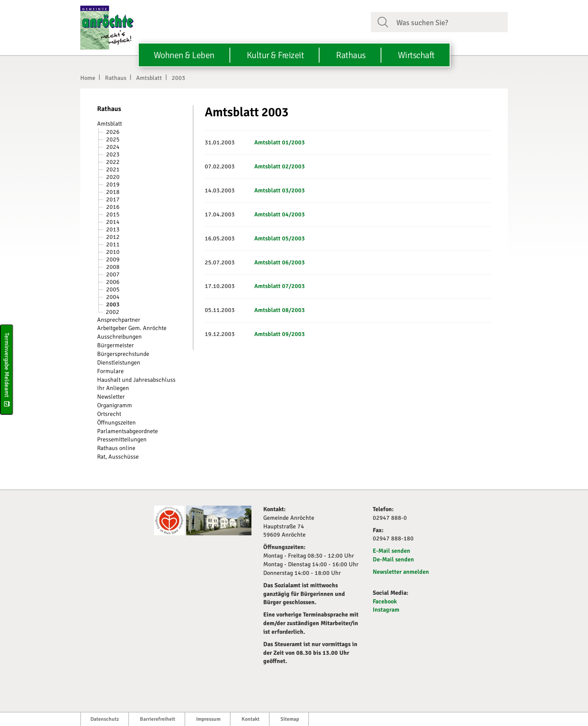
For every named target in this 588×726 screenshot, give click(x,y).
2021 (113, 169)
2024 (113, 147)
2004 (113, 297)
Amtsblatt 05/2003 (280, 238)
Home (88, 78)
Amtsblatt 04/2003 (280, 214)
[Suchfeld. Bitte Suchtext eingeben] (449, 22)
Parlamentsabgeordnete (127, 431)
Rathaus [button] (351, 55)
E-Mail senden (391, 551)
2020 (113, 177)
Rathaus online (116, 448)
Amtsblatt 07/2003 (280, 286)
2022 (113, 162)
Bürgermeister (115, 345)
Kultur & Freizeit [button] (275, 55)
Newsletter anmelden (401, 572)
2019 (113, 184)
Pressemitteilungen (122, 439)
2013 (113, 229)
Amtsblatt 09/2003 (280, 334)
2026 (113, 132)
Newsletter (111, 397)
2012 (113, 237)
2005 (113, 289)
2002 (112, 312)
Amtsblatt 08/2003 (280, 310)
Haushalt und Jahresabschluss (136, 380)
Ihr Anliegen (113, 388)
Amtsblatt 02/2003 (280, 166)
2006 (113, 282)
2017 (113, 199)
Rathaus (116, 78)
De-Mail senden (393, 559)
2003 (178, 78)
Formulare (110, 371)
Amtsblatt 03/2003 (280, 190)
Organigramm (115, 405)
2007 (113, 274)
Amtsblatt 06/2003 (280, 262)
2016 (113, 207)
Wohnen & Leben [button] (184, 55)
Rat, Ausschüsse (118, 457)
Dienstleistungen (119, 363)
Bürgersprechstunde (123, 354)
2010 (113, 252)
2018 (113, 192)
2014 (113, 222)
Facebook (385, 601)
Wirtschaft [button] (416, 55)
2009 (113, 259)
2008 (113, 267)
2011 (113, 244)
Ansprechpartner (119, 320)
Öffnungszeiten (116, 423)
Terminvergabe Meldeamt (7, 370)
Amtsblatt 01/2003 (280, 142)
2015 (113, 214)
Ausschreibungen (119, 337)
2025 (113, 139)
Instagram (386, 610)
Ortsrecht (109, 414)
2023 (113, 154)
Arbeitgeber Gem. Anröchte (132, 328)
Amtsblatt (149, 78)
